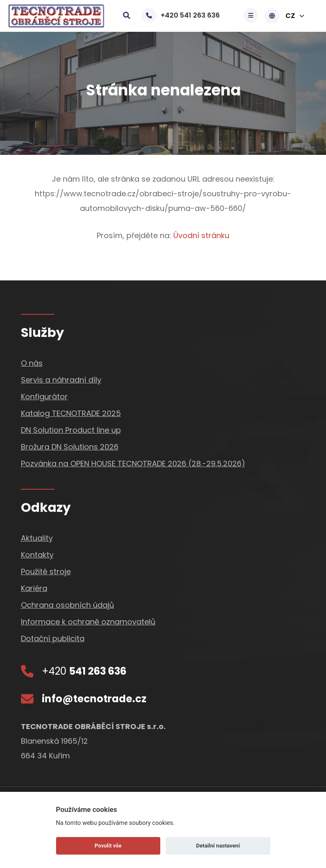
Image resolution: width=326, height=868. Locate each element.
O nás (32, 363)
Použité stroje (46, 571)
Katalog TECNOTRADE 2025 (71, 413)
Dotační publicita (53, 638)
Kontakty (37, 555)
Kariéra (34, 588)
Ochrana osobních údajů (68, 605)
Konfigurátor (44, 397)
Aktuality (37, 538)
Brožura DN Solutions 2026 (70, 447)
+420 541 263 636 (181, 15)
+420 (84, 671)
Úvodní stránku (201, 235)
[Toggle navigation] (253, 15)
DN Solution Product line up (71, 430)
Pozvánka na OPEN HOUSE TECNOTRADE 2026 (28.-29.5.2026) (133, 464)
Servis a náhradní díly (61, 380)
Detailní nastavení (218, 846)
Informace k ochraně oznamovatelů (88, 622)
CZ (287, 16)
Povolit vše (108, 846)
